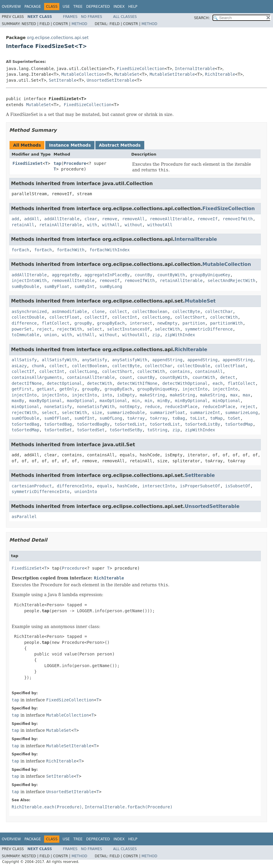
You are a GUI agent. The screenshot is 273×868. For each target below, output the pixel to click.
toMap (216, 418)
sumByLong (111, 286)
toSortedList (130, 424)
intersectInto (159, 486)
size (97, 413)
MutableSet (127, 74)
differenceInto (75, 486)
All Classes (125, 17)
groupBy (83, 323)
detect (228, 377)
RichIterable (220, 74)
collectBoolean (150, 311)
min (136, 401)
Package (33, 7)
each (218, 383)
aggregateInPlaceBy (107, 275)
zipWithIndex (180, 335)
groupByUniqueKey (210, 275)
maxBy (18, 401)
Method (79, 24)
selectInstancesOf (128, 329)
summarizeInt (205, 413)
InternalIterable (195, 69)
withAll (111, 225)
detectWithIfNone (137, 383)
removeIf (208, 219)
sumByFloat (57, 286)
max (234, 395)
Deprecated (98, 7)
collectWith (224, 317)
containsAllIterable (91, 377)
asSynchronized (29, 311)
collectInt (125, 317)
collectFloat (64, 317)
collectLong (156, 317)
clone (98, 311)
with (92, 225)
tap (57, 163)
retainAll (23, 225)
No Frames (92, 17)
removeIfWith (238, 219)
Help (133, 7)
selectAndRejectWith (232, 280)
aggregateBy (66, 275)
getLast (45, 389)
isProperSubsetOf (200, 486)
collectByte (186, 311)
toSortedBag (25, 424)
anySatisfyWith (130, 360)
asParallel (24, 517)
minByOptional (191, 401)
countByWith (171, 275)
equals (105, 486)
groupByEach (111, 323)
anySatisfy (94, 360)
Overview (11, 7)
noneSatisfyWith (96, 407)
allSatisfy (24, 360)
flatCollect (56, 323)
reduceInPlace (181, 407)
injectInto (195, 389)
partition (194, 323)
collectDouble (28, 317)
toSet (234, 418)
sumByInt (84, 286)
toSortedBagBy (93, 424)
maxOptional (81, 401)
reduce (152, 407)
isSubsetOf (238, 486)
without (133, 225)
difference (24, 323)
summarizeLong (242, 413)
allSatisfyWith (59, 360)
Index (119, 7)
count (126, 377)
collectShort (190, 317)
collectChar (219, 311)
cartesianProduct (32, 486)
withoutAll (160, 225)
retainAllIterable (61, 225)
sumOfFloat (57, 418)
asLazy (19, 366)
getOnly (68, 389)
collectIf (96, 317)
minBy (164, 401)
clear (91, 219)
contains (180, 371)
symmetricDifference (209, 329)
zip (156, 335)
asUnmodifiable (69, 311)
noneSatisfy (58, 407)
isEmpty (126, 395)
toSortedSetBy (126, 430)
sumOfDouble (25, 418)
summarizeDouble (126, 413)
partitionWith (227, 323)
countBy (144, 275)
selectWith (167, 329)
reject (44, 329)
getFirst (22, 389)
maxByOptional (46, 401)
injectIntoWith (29, 280)
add (15, 219)
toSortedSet (58, 430)
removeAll (134, 219)
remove (110, 219)
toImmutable (25, 335)
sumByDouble (25, 286)
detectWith (100, 383)
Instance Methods (70, 145)
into (107, 395)
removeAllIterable (171, 219)
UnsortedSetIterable (111, 80)
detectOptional (64, 383)
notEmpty (129, 407)
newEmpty (167, 323)
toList (198, 418)
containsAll (209, 371)
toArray (136, 418)
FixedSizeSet (28, 163)
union (51, 335)
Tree (78, 7)
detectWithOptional (185, 383)
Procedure (75, 163)
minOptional (226, 401)
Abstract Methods (120, 145)
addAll (32, 219)
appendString (167, 360)
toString (157, 430)
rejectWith (69, 329)
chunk (38, 366)
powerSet (22, 329)
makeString (152, 395)
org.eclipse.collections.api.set (58, 38)
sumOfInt (84, 418)
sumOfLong (111, 418)
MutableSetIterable (172, 74)
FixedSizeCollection (141, 69)
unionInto (86, 492)
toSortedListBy (203, 424)
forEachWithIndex (110, 250)
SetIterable (63, 80)
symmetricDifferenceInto (41, 492)
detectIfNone (27, 383)
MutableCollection (83, 74)
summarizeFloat (167, 413)
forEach (20, 250)
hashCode (127, 486)
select (95, 329)
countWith (204, 377)
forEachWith (71, 250)
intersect (141, 323)
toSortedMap (239, 424)
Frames (70, 17)
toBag (179, 418)
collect (118, 311)
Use (66, 7)
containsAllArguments (37, 377)
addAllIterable (62, 219)
